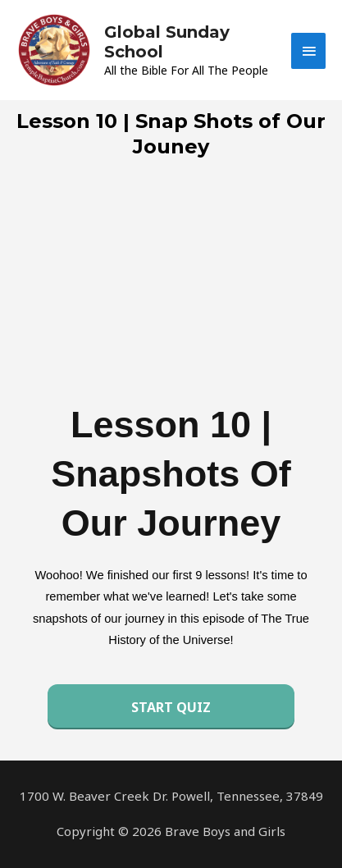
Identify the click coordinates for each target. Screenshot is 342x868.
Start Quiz (171, 707)
